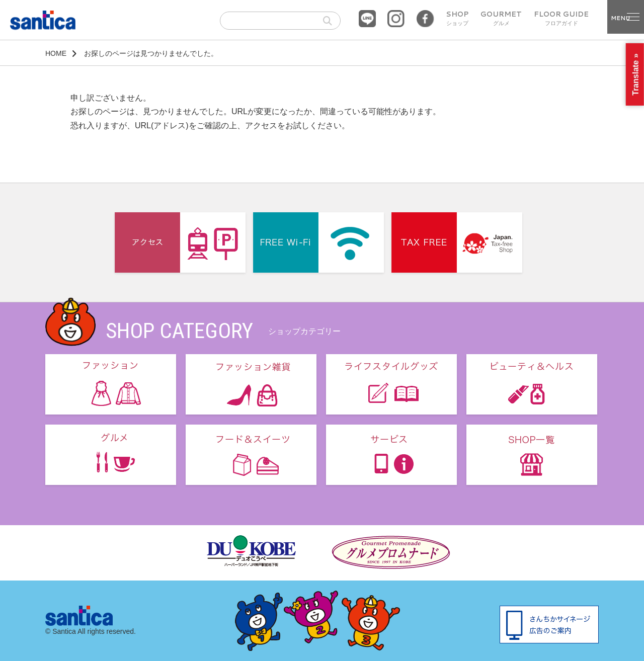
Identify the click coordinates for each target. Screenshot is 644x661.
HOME (56, 53)
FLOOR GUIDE (561, 19)
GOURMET (501, 19)
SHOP (457, 19)
